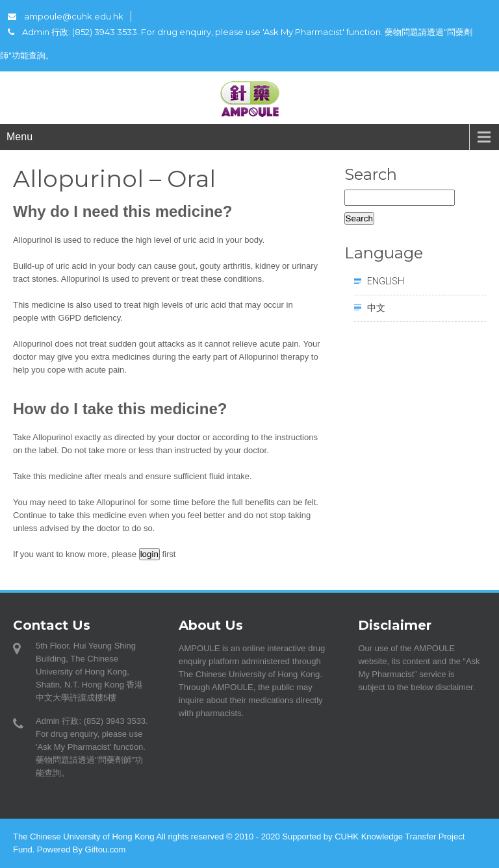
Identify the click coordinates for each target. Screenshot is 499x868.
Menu (19, 137)
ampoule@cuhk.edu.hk (66, 16)
